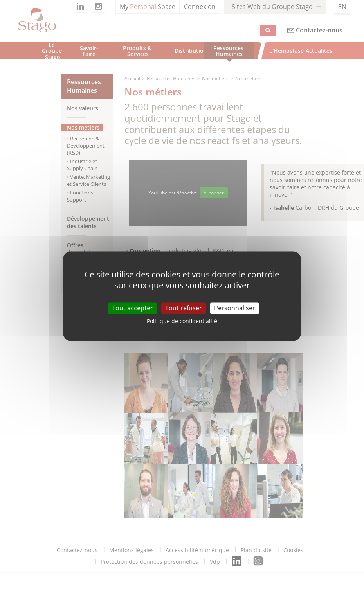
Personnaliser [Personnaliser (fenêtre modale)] (235, 308)
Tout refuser (184, 308)
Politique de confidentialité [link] (182, 321)
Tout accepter (132, 308)
